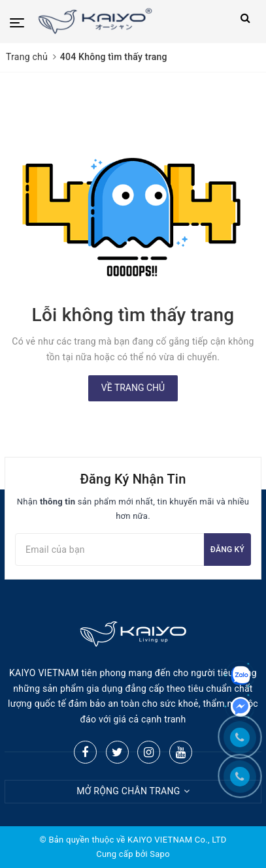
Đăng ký (227, 550)
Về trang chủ (133, 388)
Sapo (160, 854)
